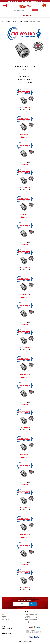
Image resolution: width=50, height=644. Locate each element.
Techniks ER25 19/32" (25, 534)
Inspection (28, 623)
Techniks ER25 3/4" (25, 588)
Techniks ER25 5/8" (25, 561)
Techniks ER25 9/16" (25, 508)
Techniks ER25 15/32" (25, 428)
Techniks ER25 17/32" (25, 481)
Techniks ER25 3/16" (25, 188)
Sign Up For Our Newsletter (25, 601)
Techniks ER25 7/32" (25, 214)
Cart (3, 618)
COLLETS (15, 21)
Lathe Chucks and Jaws (31, 615)
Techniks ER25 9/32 (25, 268)
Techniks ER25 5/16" (25, 294)
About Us (4, 616)
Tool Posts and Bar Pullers (32, 618)
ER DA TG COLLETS (23, 21)
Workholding (9, 21)
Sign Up (33, 604)
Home (3, 21)
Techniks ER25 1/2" (25, 454)
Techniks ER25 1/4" (25, 241)
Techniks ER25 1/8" (25, 134)
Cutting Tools (28, 621)
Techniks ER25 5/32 (25, 161)
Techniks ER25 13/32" (25, 374)
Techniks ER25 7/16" (25, 401)
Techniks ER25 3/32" (25, 108)
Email (3, 621)
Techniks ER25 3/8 (25, 348)
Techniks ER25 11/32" (25, 321)
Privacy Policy (5, 619)
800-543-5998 (27, 15)
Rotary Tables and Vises (31, 619)
